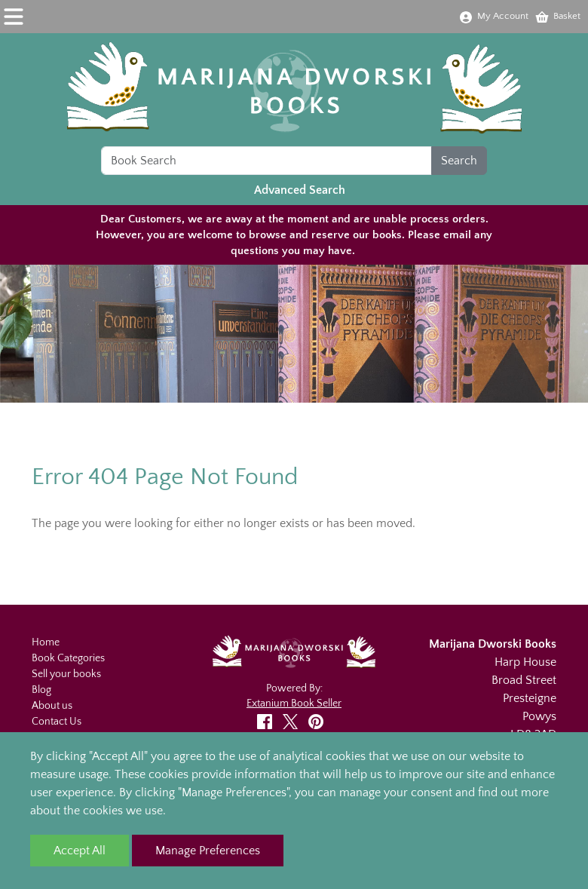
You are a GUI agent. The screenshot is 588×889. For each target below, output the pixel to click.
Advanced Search (300, 190)
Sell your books (66, 674)
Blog (41, 690)
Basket (557, 16)
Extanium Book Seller (294, 704)
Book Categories (68, 658)
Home (46, 642)
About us (52, 706)
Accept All (80, 851)
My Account (493, 16)
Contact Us (57, 722)
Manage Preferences (208, 851)
